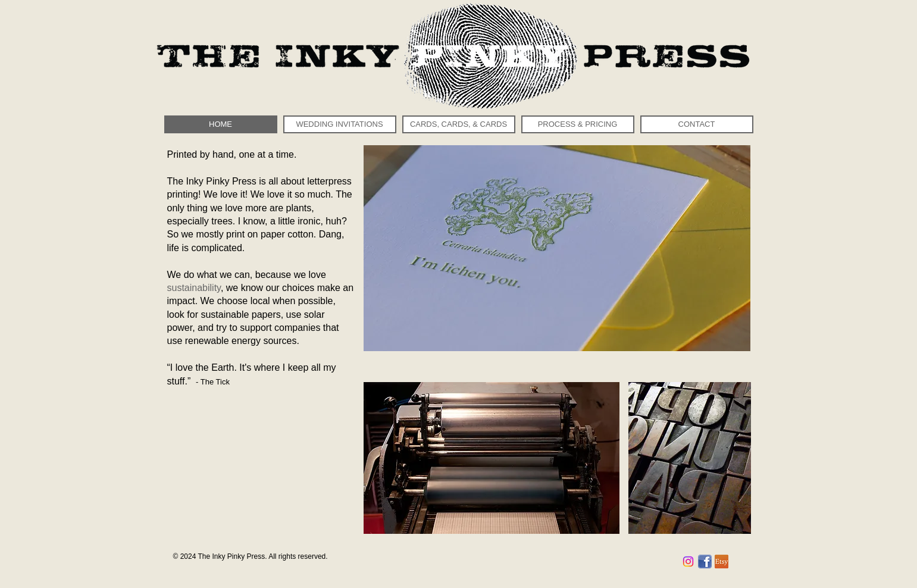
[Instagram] (688, 562)
